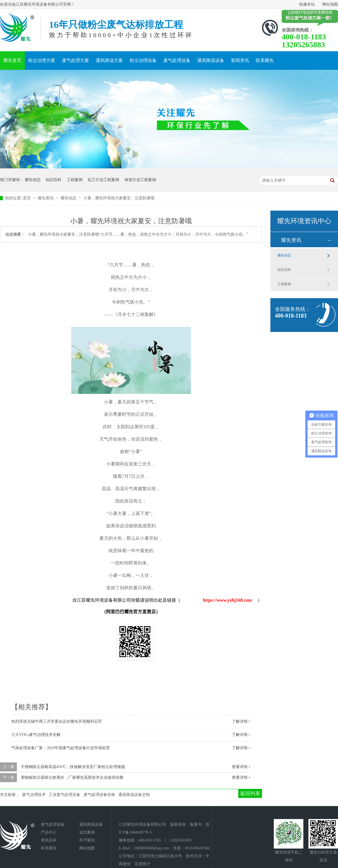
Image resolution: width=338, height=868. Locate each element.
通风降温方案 (109, 60)
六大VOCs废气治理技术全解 (36, 735)
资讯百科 (49, 840)
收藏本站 (307, 4)
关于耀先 (87, 840)
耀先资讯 (46, 198)
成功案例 (87, 832)
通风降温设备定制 (134, 795)
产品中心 (49, 832)
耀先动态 (33, 180)
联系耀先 (265, 60)
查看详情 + (241, 767)
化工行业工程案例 (103, 180)
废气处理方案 (75, 60)
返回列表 (250, 793)
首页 (27, 198)
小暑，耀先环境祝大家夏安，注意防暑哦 (119, 198)
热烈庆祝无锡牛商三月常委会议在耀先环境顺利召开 (57, 721)
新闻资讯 (240, 60)
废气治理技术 (34, 795)
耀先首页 (12, 60)
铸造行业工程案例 (140, 180)
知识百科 (54, 180)
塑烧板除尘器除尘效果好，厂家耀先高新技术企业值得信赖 (72, 777)
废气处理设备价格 (99, 795)
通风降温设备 (211, 60)
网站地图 (330, 4)
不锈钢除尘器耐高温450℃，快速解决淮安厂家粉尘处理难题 (73, 767)
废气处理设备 (177, 60)
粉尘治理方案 (42, 60)
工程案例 (75, 180)
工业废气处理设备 (65, 795)
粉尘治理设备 (143, 60)
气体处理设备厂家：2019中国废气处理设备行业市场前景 (61, 748)
